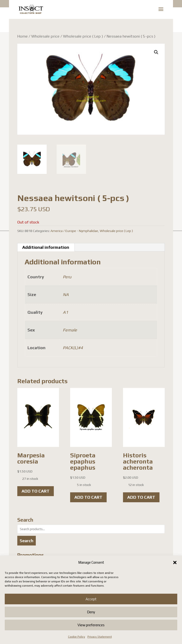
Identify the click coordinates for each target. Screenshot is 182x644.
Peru (67, 277)
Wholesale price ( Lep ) (83, 36)
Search (27, 541)
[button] (175, 562)
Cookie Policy (77, 637)
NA (66, 294)
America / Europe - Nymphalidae (74, 231)
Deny (91, 612)
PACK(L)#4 (73, 348)
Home (23, 36)
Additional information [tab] (46, 247)
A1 (65, 312)
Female (70, 330)
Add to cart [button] (36, 491)
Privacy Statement (100, 637)
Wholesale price (45, 36)
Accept (91, 599)
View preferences (91, 625)
